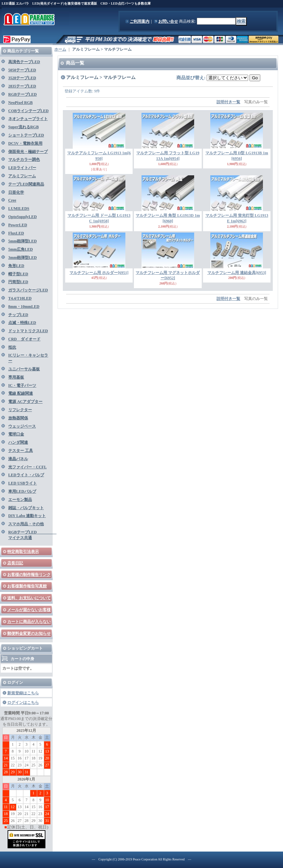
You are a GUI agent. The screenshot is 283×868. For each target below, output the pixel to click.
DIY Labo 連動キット (27, 516)
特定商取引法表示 (23, 552)
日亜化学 (16, 192)
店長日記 (15, 563)
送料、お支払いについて (29, 598)
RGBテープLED (23, 94)
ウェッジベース (22, 426)
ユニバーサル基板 (24, 369)
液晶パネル (18, 459)
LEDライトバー (22, 168)
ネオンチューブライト (28, 119)
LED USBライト (23, 483)
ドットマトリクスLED (28, 331)
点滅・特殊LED (22, 323)
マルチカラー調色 (24, 160)
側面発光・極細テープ (28, 152)
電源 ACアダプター (25, 402)
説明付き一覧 (228, 102)
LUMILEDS (19, 209)
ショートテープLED (26, 135)
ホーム (60, 49)
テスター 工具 (21, 451)
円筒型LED (18, 282)
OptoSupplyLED (23, 217)
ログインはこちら (23, 703)
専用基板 (16, 377)
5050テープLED (22, 70)
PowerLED (18, 225)
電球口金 (16, 434)
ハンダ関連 (18, 442)
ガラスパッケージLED (28, 290)
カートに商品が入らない (29, 622)
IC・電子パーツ (22, 385)
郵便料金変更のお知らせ (29, 633)
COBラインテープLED (28, 111)
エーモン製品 (20, 500)
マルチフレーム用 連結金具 (237, 273)
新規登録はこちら (23, 693)
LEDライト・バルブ (26, 475)
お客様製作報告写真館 (27, 586)
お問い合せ (168, 21)
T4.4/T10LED (20, 298)
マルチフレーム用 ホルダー (99, 273)
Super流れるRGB (24, 127)
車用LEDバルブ (22, 491)
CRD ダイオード (24, 339)
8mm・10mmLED (24, 307)
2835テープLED (22, 86)
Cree (12, 200)
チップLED (18, 315)
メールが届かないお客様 (29, 610)
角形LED (16, 266)
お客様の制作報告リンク (29, 575)
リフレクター (20, 410)
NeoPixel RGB (20, 103)
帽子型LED (18, 274)
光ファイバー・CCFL (27, 467)
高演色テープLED (24, 62)
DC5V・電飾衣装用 (25, 143)
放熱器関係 (18, 418)
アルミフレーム (22, 176)
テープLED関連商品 (26, 184)
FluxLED (16, 233)
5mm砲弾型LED (23, 241)
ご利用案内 (140, 21)
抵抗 (12, 347)
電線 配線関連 (21, 393)
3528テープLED (22, 78)
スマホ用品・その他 (26, 524)
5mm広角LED (21, 249)
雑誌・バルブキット (26, 508)
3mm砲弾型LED (23, 258)
